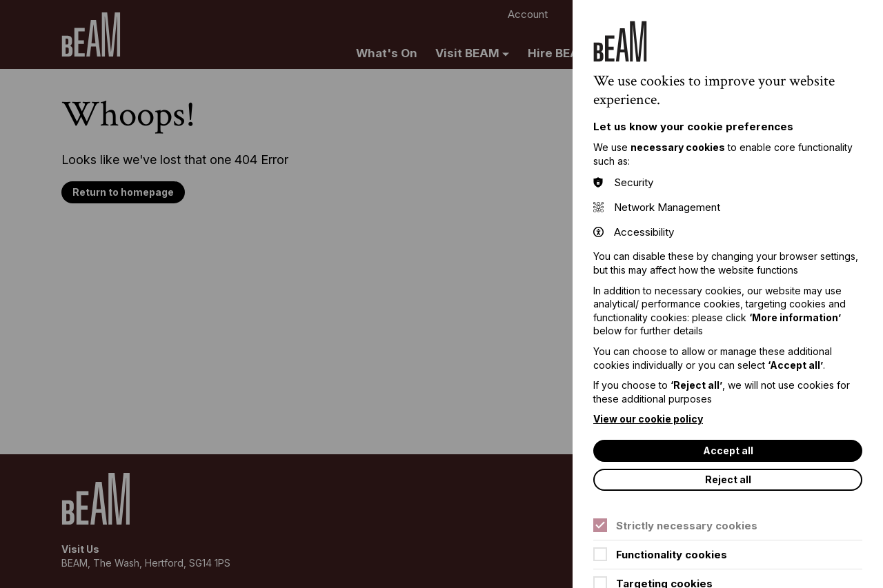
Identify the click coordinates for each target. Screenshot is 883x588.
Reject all (728, 479)
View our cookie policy (648, 419)
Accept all (728, 450)
